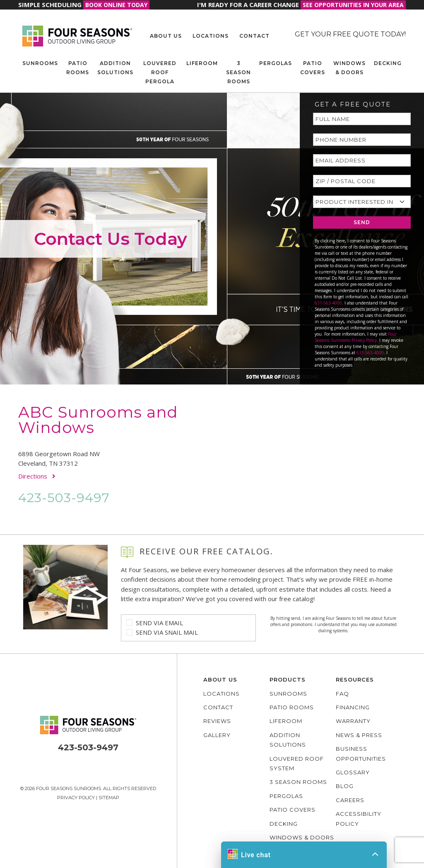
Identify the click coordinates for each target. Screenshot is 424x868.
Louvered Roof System (297, 763)
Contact (254, 36)
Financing (353, 707)
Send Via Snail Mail (167, 632)
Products (288, 679)
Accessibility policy (359, 818)
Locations (211, 36)
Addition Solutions (115, 68)
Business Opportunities (361, 753)
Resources (355, 679)
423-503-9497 (64, 498)
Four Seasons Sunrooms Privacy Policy (356, 337)
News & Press (359, 735)
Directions (37, 476)
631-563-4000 (328, 303)
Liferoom (202, 63)
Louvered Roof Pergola (160, 72)
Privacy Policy (76, 798)
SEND (362, 222)
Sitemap (109, 798)
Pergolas (276, 63)
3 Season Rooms (238, 72)
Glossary (353, 772)
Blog (345, 786)
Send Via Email (159, 623)
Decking (388, 63)
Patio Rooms (78, 68)
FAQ (342, 694)
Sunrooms (40, 63)
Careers (350, 800)
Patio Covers (313, 68)
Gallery (217, 735)
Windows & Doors (349, 68)
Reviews (217, 721)
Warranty (353, 721)
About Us (166, 36)
